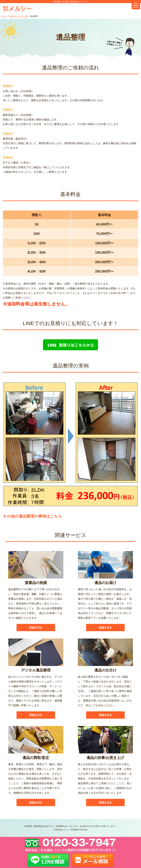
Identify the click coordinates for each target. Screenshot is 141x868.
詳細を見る (36, 628)
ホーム (4, 16)
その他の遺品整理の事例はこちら (32, 516)
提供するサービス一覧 (18, 16)
